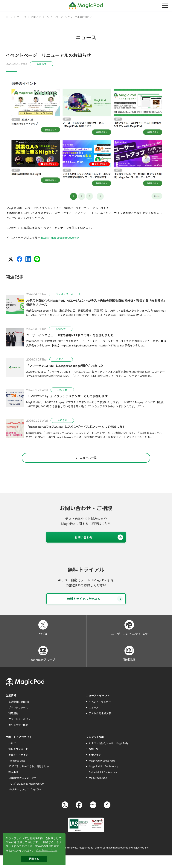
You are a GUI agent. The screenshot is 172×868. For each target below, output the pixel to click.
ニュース (22, 17)
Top (10, 17)
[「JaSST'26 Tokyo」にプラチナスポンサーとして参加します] (86, 398)
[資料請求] (129, 662)
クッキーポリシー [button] (47, 850)
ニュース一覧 (86, 467)
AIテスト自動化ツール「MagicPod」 (109, 755)
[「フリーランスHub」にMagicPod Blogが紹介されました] (86, 368)
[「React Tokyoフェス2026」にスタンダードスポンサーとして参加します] (86, 429)
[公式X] (43, 635)
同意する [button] (34, 859)
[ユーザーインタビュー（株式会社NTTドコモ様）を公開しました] (86, 337)
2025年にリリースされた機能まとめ (29, 778)
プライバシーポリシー (21, 731)
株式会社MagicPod (19, 714)
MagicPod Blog (17, 773)
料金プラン (95, 767)
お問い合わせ (99, 547)
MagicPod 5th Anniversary (103, 778)
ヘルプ (12, 755)
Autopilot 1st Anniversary (103, 784)
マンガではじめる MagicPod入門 (26, 796)
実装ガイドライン (18, 767)
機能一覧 (94, 761)
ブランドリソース (18, 720)
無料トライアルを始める (95, 609)
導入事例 (13, 784)
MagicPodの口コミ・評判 (22, 790)
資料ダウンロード (18, 761)
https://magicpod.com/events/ (60, 238)
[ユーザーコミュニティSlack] (129, 635)
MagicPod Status (98, 790)
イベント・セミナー (100, 714)
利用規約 (13, 725)
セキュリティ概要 (18, 737)
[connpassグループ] (43, 662)
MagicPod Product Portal (103, 773)
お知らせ (36, 17)
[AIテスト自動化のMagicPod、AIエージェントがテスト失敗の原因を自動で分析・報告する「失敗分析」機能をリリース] (86, 304)
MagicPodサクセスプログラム (25, 801)
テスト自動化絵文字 (100, 725)
